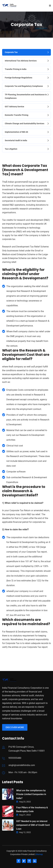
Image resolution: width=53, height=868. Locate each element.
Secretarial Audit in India (16, 140)
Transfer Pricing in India (16, 69)
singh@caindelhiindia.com (22, 765)
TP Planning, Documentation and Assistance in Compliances (26, 96)
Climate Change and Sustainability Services (25, 123)
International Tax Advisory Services (21, 61)
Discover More (15, 727)
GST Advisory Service (14, 107)
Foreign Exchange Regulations (19, 78)
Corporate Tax (11, 52)
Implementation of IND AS (16, 132)
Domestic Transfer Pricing (17, 115)
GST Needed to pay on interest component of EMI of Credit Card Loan (33, 825)
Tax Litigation (11, 149)
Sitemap (39, 854)
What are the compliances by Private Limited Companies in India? (31, 794)
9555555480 (15, 758)
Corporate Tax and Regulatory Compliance (24, 86)
